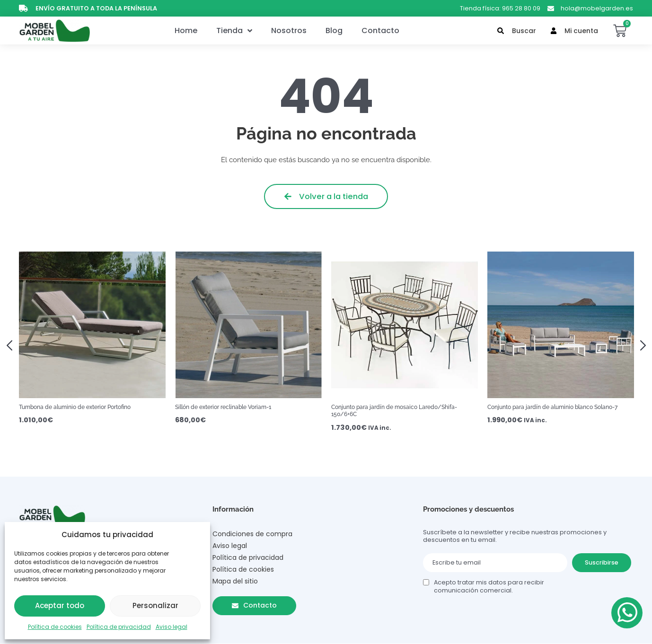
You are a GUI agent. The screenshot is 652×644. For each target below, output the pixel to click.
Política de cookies (55, 627)
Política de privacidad (119, 627)
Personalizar (155, 605)
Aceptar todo (60, 605)
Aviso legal (172, 627)
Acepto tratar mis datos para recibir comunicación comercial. (489, 586)
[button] (13, 345)
